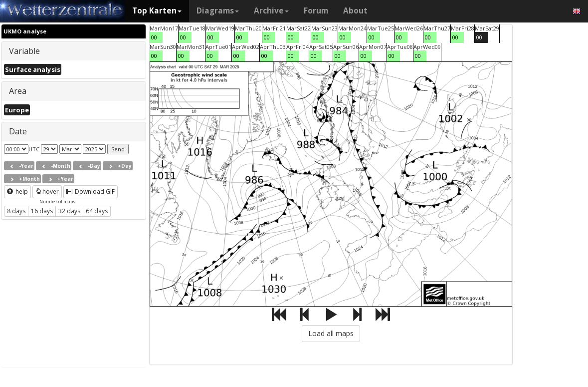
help (17, 192)
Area (18, 91)
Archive (271, 11)
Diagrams (218, 11)
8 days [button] (16, 211)
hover (47, 192)
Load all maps (331, 333)
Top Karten (157, 11)
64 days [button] (97, 211)
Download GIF (91, 192)
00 (154, 37)
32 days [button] (69, 211)
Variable (24, 51)
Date (18, 131)
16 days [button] (42, 211)
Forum (316, 11)
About (355, 11)
